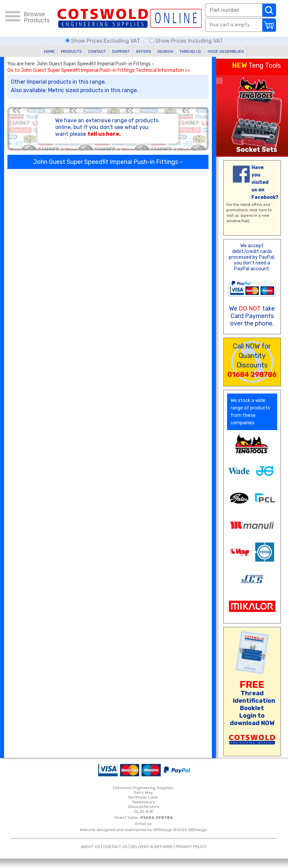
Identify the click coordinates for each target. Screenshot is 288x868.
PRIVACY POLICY (191, 847)
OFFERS (144, 51)
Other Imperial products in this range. (58, 82)
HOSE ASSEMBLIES (226, 51)
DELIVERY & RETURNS (152, 847)
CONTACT (97, 51)
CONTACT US (115, 847)
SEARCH (165, 51)
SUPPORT (121, 51)
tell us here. (104, 134)
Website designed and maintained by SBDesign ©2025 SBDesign (143, 830)
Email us (143, 824)
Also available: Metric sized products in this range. (74, 90)
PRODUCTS (71, 51)
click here (258, 210)
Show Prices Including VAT (186, 41)
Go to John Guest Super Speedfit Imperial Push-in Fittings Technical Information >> (99, 70)
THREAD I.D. (191, 51)
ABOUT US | (92, 847)
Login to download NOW (252, 719)
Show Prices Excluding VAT (103, 41)
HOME (49, 51)
